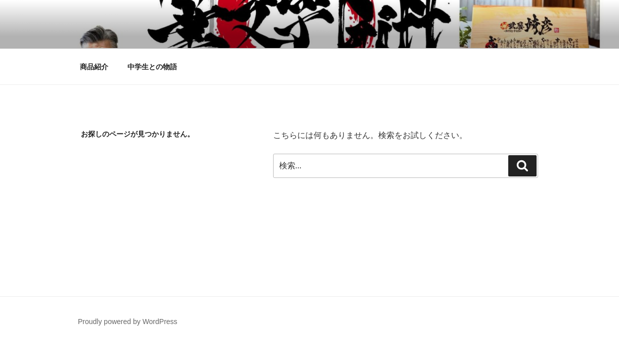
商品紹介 (94, 67)
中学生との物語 (152, 67)
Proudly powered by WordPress (128, 322)
